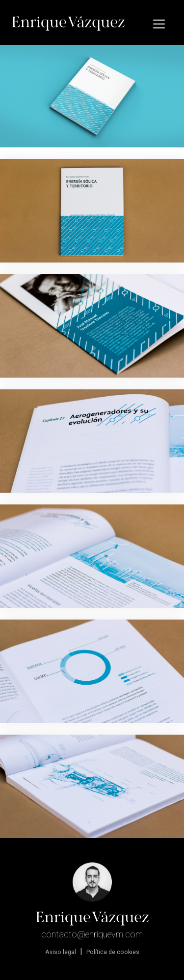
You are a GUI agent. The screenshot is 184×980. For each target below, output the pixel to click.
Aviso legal (61, 952)
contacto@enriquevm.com (92, 934)
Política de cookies (113, 952)
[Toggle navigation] (159, 24)
